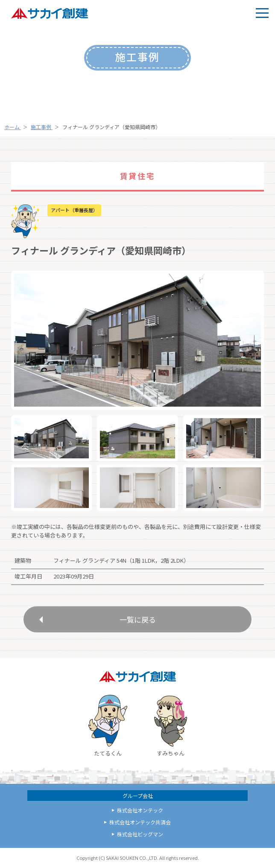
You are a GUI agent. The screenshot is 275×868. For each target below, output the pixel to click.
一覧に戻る (138, 619)
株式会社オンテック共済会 (140, 822)
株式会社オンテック (140, 810)
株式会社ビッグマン (140, 834)
